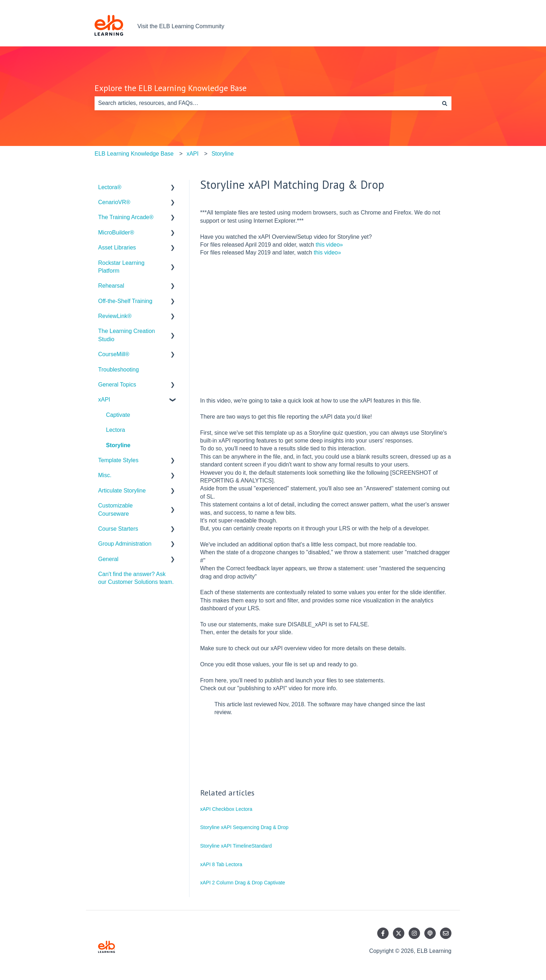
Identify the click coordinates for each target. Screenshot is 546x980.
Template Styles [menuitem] (118, 460)
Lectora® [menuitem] (110, 187)
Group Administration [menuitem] (125, 544)
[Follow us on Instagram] (414, 933)
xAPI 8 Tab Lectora (221, 864)
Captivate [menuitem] (118, 415)
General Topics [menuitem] (117, 385)
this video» (330, 245)
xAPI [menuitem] (104, 400)
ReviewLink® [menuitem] (115, 316)
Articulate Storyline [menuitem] (122, 491)
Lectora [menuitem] (115, 430)
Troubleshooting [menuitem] (118, 370)
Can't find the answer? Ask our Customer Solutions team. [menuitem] (136, 578)
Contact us (431, 26)
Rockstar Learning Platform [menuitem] (121, 267)
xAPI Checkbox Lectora (226, 809)
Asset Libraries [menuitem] (117, 247)
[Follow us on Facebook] (383, 933)
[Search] (445, 103)
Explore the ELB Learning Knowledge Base (171, 88)
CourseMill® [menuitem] (114, 354)
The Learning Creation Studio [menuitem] (127, 335)
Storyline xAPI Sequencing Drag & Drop (244, 827)
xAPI (193, 154)
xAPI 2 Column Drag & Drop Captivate (243, 883)
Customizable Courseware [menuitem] (115, 509)
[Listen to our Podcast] (430, 933)
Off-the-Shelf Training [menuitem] (125, 301)
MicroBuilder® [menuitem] (116, 233)
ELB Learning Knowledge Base (134, 154)
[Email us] (446, 933)
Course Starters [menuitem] (118, 529)
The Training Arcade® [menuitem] (126, 217)
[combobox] (266, 103)
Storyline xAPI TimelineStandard (236, 846)
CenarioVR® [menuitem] (114, 202)
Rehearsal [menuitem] (111, 286)
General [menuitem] (108, 559)
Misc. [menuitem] (105, 475)
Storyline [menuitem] (118, 445)
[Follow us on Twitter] (399, 933)
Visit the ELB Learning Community (181, 26)
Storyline (223, 154)
